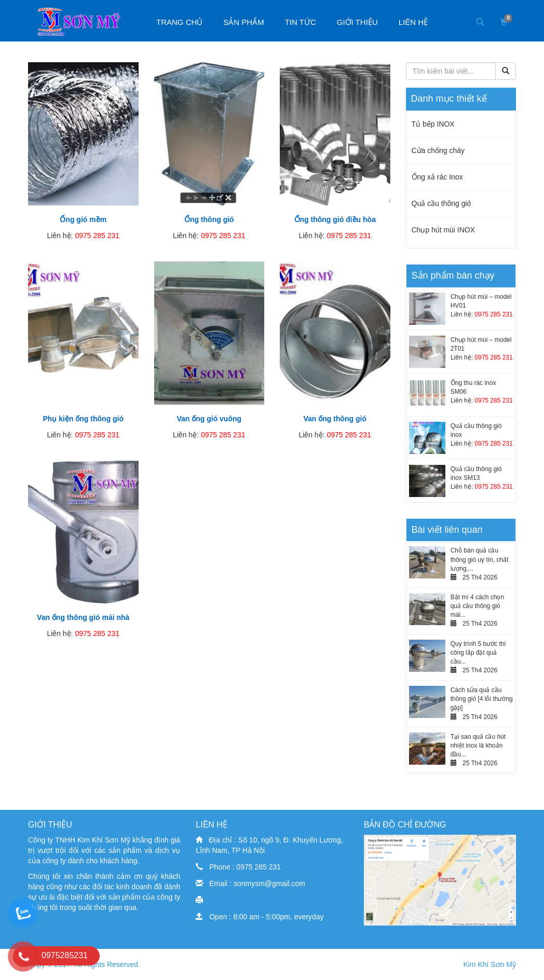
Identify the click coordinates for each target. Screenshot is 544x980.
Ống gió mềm (83, 219)
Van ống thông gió (335, 419)
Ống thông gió (209, 219)
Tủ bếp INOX (433, 124)
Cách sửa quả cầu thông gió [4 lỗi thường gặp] (482, 699)
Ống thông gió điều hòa (335, 219)
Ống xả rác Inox (437, 177)
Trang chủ (179, 22)
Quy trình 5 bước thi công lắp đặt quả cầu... (478, 653)
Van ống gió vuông (209, 419)
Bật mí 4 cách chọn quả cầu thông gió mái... (477, 606)
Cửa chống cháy (438, 150)
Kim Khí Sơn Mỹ (489, 964)
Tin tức (301, 22)
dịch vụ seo (215, 933)
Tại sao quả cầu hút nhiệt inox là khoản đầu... (478, 746)
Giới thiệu (357, 22)
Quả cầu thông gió (441, 203)
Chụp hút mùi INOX (444, 230)
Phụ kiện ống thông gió (83, 419)
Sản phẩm (243, 22)
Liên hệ (413, 22)
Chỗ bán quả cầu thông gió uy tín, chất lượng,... (480, 559)
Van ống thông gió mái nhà (83, 617)
